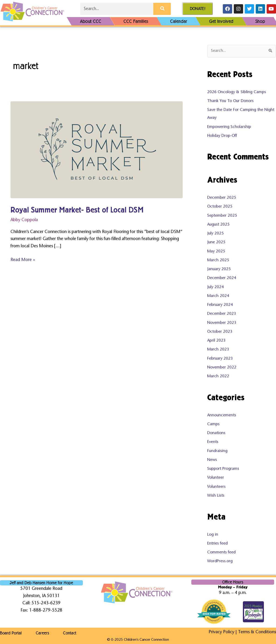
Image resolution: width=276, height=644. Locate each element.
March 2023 (218, 350)
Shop (260, 21)
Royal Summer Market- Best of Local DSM (77, 210)
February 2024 (220, 305)
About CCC (91, 21)
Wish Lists (216, 496)
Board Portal (11, 633)
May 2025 (216, 252)
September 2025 (222, 216)
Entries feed (217, 544)
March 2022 (218, 377)
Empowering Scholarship (229, 127)
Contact (70, 633)
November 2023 (222, 323)
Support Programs (223, 469)
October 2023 (220, 332)
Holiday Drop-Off (222, 136)
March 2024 (218, 296)
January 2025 (219, 269)
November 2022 (222, 368)
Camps (213, 424)
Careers (42, 633)
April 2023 (216, 341)
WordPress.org (220, 561)
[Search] (162, 9)
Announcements (222, 416)
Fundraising (217, 451)
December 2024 (222, 278)
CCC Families (136, 21)
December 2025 (222, 198)
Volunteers (216, 487)
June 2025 (216, 242)
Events (213, 442)
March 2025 (218, 260)
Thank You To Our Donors (230, 101)
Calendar (179, 21)
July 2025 (215, 234)
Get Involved (221, 21)
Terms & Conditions (257, 632)
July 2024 (215, 287)
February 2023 (220, 359)
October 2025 (220, 207)
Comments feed (221, 553)
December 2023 (222, 314)
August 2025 (218, 225)
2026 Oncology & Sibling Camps (237, 92)
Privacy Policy (221, 632)
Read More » (23, 259)
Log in (213, 535)
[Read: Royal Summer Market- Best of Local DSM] (97, 150)
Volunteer (216, 478)
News (212, 460)
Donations (216, 433)
